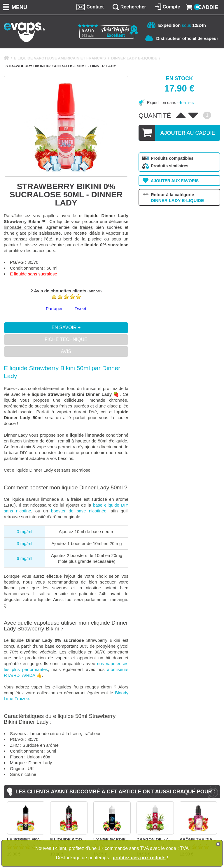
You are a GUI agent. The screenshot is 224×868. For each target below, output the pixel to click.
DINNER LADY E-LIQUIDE (134, 58)
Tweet (80, 309)
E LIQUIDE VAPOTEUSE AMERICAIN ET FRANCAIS (60, 58)
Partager (54, 309)
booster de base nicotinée (79, 511)
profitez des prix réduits (139, 858)
